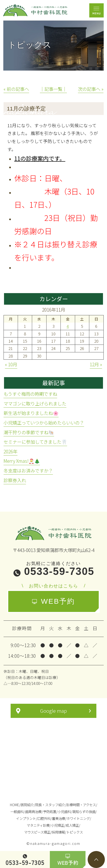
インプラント (26, 818)
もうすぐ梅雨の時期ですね (30, 394)
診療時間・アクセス (81, 805)
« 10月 (11, 364)
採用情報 (58, 832)
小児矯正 (58, 825)
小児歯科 (64, 811)
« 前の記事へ (16, 89)
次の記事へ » (91, 89)
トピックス (75, 832)
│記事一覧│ (53, 89)
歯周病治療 (33, 811)
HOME (15, 805)
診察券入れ (15, 480)
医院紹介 (27, 805)
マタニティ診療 (38, 825)
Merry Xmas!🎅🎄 (22, 461)
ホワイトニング (78, 818)
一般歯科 (17, 811)
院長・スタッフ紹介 (50, 805)
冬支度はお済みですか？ (28, 471)
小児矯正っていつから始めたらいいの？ (44, 423)
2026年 (11, 451)
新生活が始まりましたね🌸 (31, 413)
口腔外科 (44, 818)
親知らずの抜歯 (84, 811)
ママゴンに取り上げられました (35, 404)
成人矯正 (72, 825)
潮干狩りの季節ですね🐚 (29, 432)
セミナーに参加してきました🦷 (35, 442)
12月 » (96, 364)
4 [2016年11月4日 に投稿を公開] (68, 326)
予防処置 (50, 811)
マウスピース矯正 (37, 832)
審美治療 (59, 818)
